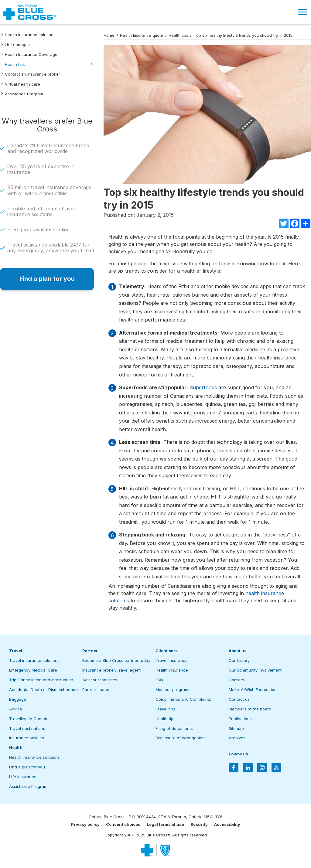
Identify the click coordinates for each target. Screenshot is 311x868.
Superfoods (203, 387)
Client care (167, 651)
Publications (240, 719)
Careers (236, 680)
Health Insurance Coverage (31, 54)
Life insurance (23, 777)
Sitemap (236, 728)
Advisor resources (100, 680)
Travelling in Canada (29, 719)
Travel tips (165, 709)
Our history (239, 660)
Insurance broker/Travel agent (111, 670)
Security (199, 824)
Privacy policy (85, 824)
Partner (90, 651)
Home (109, 35)
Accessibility (227, 824)
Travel (16, 651)
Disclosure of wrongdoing (180, 738)
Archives (237, 738)
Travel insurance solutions (34, 660)
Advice (16, 709)
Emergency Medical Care (33, 670)
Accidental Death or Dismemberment (44, 689)
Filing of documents (174, 728)
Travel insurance (172, 660)
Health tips (15, 64)
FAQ (159, 680)
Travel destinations (27, 728)
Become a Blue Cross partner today (116, 660)
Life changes (17, 45)
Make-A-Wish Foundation (253, 689)
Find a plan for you (27, 767)
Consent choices (123, 824)
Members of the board (250, 709)
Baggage (18, 699)
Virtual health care (22, 84)
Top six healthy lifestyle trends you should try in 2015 (243, 35)
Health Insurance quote (142, 35)
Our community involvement (255, 670)
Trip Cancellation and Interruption (41, 680)
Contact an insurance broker (32, 74)
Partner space (96, 689)
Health (16, 747)
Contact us (239, 699)
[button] (302, 12)
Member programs (173, 689)
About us (238, 651)
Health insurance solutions (30, 35)
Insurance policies (27, 738)
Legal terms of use (165, 824)
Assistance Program (24, 94)
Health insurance (172, 670)
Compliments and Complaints (183, 699)
